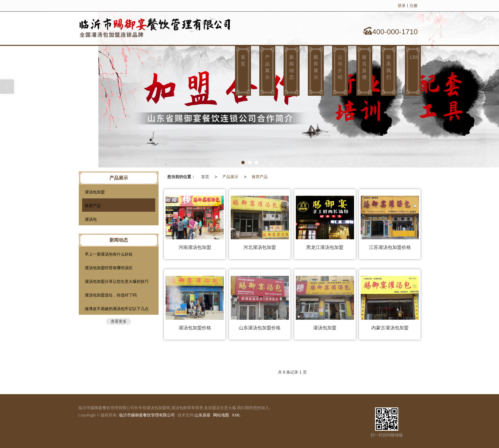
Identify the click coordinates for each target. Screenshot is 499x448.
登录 (402, 6)
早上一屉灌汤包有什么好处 (109, 254)
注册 (414, 6)
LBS (414, 57)
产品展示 (267, 67)
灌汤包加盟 (95, 192)
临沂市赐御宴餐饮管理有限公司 (147, 415)
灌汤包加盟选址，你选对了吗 (111, 295)
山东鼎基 (202, 415)
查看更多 (119, 321)
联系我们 (389, 67)
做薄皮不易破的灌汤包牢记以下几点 (117, 309)
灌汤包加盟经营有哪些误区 (109, 268)
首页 (243, 61)
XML (236, 415)
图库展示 (316, 67)
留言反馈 (364, 67)
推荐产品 (260, 177)
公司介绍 (340, 67)
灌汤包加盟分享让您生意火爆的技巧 (117, 281)
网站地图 (221, 415)
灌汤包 (91, 219)
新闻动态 (292, 67)
